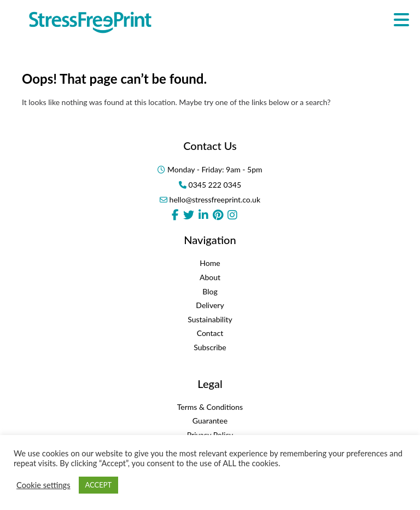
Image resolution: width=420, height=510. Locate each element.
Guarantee (210, 421)
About (210, 277)
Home (210, 263)
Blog (210, 291)
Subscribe (210, 347)
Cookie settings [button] (43, 485)
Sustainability (210, 319)
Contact (210, 333)
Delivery (210, 305)
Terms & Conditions (210, 407)
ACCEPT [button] (99, 485)
